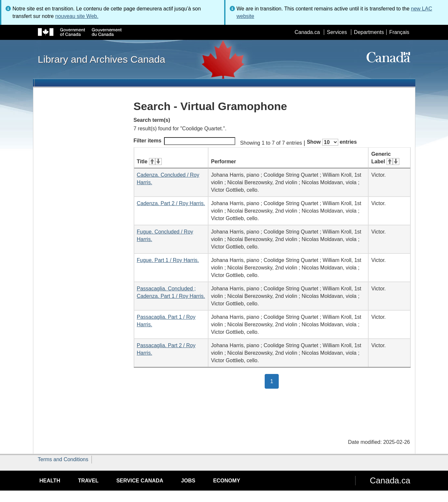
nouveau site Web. (77, 16)
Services (337, 32)
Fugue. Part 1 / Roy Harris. (168, 260)
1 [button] (274, 381)
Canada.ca (307, 32)
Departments (369, 32)
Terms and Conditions (63, 459)
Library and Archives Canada (102, 59)
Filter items (184, 141)
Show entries (332, 142)
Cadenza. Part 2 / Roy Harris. (171, 203)
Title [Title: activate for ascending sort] (149, 162)
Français (399, 32)
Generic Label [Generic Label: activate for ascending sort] (385, 158)
